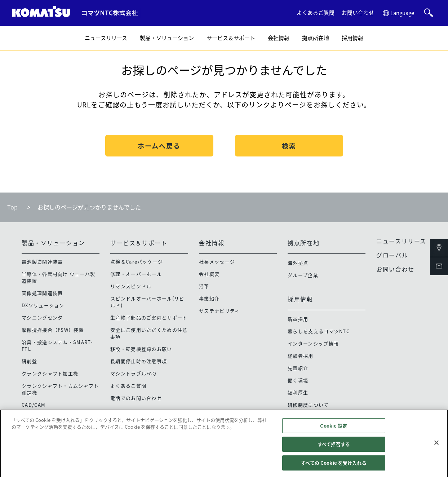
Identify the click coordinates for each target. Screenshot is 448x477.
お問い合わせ (358, 13)
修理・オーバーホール (136, 274)
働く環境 (298, 380)
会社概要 (209, 274)
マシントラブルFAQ (133, 373)
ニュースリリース (106, 38)
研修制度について (308, 405)
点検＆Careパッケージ (137, 262)
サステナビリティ (219, 311)
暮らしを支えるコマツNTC (319, 331)
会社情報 (279, 38)
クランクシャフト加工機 (50, 373)
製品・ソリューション (167, 38)
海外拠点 (298, 263)
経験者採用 (301, 356)
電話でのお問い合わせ (136, 398)
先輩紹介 (298, 368)
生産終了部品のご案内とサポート (149, 317)
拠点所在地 (316, 38)
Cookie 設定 (334, 429)
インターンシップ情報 (313, 343)
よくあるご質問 (316, 13)
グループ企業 (303, 275)
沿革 (204, 286)
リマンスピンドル (131, 286)
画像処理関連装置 (42, 293)
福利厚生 (298, 392)
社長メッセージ (217, 262)
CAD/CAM (34, 405)
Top (12, 207)
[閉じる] (436, 446)
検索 (289, 146)
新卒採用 (298, 319)
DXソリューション (43, 305)
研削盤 (29, 361)
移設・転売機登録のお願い (141, 349)
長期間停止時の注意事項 (139, 361)
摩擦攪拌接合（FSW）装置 (53, 330)
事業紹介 (209, 298)
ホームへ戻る (159, 146)
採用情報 (352, 38)
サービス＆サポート (231, 38)
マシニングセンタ (42, 317)
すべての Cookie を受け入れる (334, 466)
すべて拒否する (334, 447)
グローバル (392, 255)
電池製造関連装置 (42, 262)
